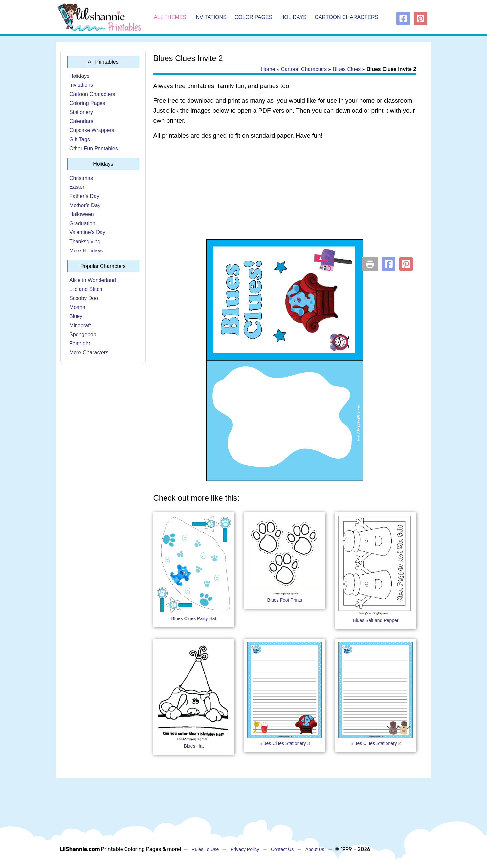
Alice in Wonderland (93, 280)
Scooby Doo (84, 298)
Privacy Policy (245, 849)
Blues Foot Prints (285, 600)
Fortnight (80, 344)
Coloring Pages (87, 103)
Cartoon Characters (346, 17)
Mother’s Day (85, 205)
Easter (77, 187)
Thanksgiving (85, 241)
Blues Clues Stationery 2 (376, 743)
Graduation (82, 223)
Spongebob (83, 334)
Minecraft (80, 325)
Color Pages (253, 17)
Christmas (81, 178)
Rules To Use (205, 849)
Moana (77, 307)
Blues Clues (347, 69)
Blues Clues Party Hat (194, 618)
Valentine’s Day (87, 232)
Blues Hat (194, 746)
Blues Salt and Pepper (376, 620)
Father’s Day (84, 196)
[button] (389, 264)
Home (268, 69)
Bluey (76, 316)
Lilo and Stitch (86, 289)
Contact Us (282, 849)
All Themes (170, 17)
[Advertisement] (285, 198)
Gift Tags (80, 139)
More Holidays (86, 251)
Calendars (81, 121)
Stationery (81, 112)
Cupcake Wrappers (92, 130)
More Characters (89, 352)
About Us (315, 849)
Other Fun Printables (94, 149)
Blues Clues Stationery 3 (285, 743)
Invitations (210, 17)
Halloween (82, 214)
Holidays (294, 17)
